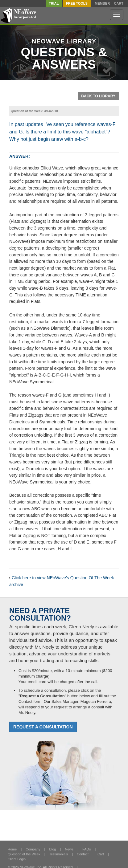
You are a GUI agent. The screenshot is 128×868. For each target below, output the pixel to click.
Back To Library (98, 96)
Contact (83, 854)
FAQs (87, 849)
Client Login (17, 859)
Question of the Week (24, 854)
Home (12, 849)
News (69, 849)
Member (102, 4)
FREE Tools (77, 3)
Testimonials (59, 854)
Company (33, 849)
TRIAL (54, 3)
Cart (119, 4)
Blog (52, 849)
